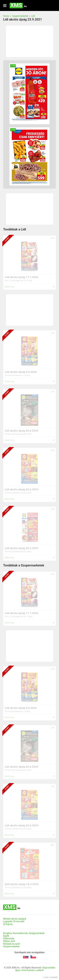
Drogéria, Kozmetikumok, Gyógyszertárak (24, 933)
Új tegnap (8, 924)
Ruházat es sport (12, 944)
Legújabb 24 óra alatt (14, 921)
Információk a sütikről (33, 970)
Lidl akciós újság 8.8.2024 (21, 372)
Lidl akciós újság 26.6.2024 (21, 431)
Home (6, 16)
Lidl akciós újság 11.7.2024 (21, 277)
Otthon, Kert (9, 941)
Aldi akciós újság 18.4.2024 (22, 884)
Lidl (33, 16)
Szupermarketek (20, 16)
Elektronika (9, 939)
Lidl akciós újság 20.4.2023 (21, 548)
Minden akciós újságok (15, 919)
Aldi (52, 845)
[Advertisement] (30, 41)
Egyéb (6, 936)
